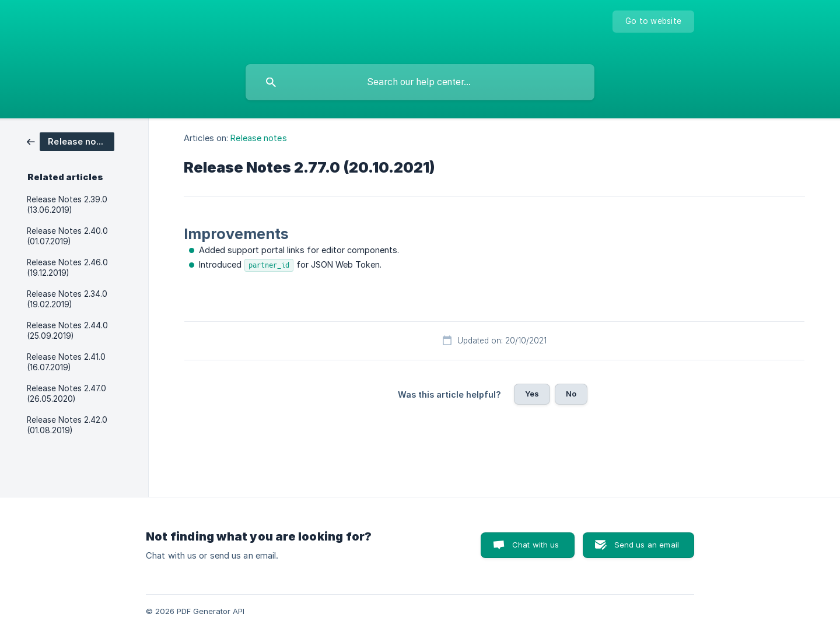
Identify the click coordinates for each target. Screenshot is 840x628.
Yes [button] (532, 394)
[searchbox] (420, 82)
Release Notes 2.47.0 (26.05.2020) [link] (66, 394)
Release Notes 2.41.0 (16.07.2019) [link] (66, 362)
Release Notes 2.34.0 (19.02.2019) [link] (67, 299)
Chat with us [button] (536, 545)
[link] (71, 141)
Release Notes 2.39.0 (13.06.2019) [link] (67, 205)
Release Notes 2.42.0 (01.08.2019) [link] (67, 425)
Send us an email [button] (647, 545)
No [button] (571, 394)
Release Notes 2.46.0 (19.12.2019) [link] (67, 268)
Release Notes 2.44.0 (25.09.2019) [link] (67, 331)
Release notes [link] (258, 138)
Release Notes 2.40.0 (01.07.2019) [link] (67, 236)
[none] (653, 22)
